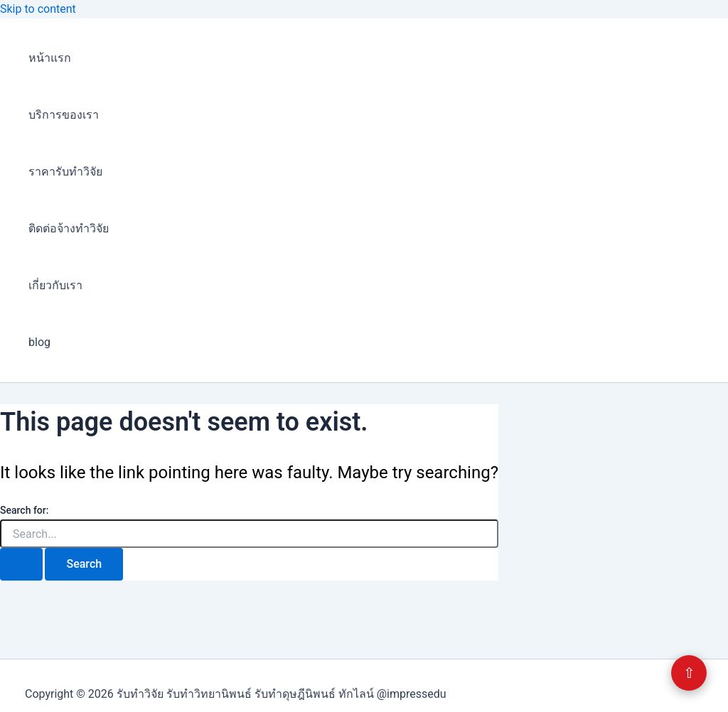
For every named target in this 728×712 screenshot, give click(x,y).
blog (39, 342)
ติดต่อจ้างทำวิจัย (69, 228)
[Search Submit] (21, 564)
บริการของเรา (64, 115)
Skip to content (38, 9)
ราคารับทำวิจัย (65, 172)
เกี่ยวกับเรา (55, 285)
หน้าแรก (50, 58)
